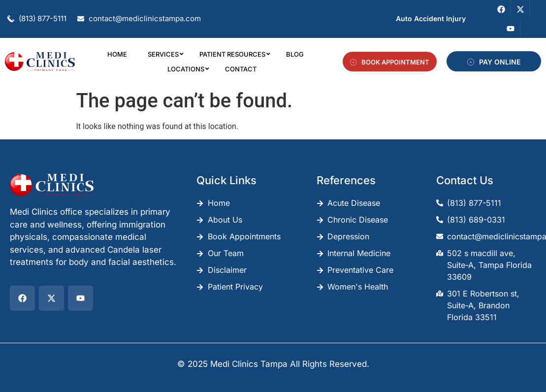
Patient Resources (234, 54)
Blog (295, 54)
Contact (241, 69)
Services (165, 54)
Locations (188, 69)
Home (117, 54)
